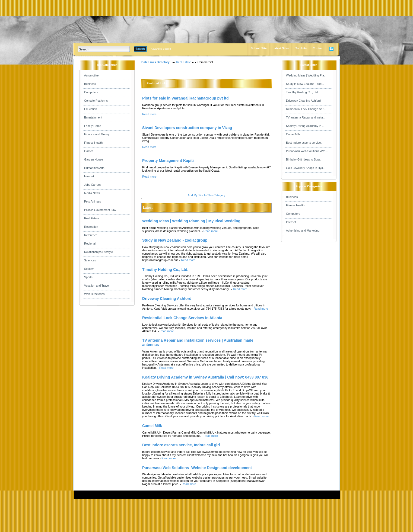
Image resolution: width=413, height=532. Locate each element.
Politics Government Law (100, 210)
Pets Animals (93, 201)
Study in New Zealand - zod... (305, 84)
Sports (88, 277)
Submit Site (259, 48)
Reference (91, 235)
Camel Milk (293, 134)
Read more (149, 114)
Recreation (91, 227)
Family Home (93, 126)
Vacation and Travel (97, 286)
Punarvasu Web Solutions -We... (307, 151)
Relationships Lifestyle (99, 252)
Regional (90, 243)
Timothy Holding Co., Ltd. (302, 92)
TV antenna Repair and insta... (306, 117)
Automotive (91, 75)
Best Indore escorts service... (305, 143)
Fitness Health (93, 143)
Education (90, 109)
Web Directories (94, 294)
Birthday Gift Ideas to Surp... (304, 159)
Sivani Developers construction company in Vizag (187, 128)
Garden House (93, 159)
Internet (89, 176)
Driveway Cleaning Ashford (303, 101)
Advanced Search (161, 49)
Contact (318, 48)
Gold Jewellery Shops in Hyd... (306, 168)
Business (90, 84)
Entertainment (93, 117)
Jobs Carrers (92, 185)
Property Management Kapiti (168, 161)
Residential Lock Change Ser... (306, 109)
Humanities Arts (94, 168)
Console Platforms (96, 101)
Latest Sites (281, 48)
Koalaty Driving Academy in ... (305, 126)
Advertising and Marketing (303, 230)
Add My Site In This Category (206, 195)
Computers (91, 92)
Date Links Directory (155, 62)
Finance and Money (97, 134)
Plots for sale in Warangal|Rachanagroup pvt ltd (185, 98)
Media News (92, 193)
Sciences (90, 260)
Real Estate (92, 218)
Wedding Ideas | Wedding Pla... (306, 75)
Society (89, 269)
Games (89, 151)
